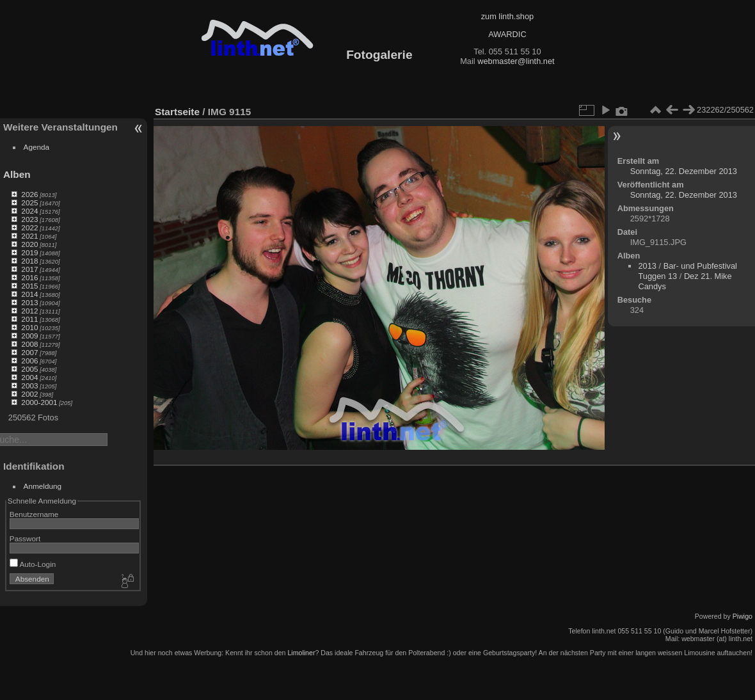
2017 (29, 269)
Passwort (25, 538)
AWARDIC (507, 34)
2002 (29, 394)
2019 (29, 252)
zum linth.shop (508, 16)
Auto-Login (33, 564)
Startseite (177, 112)
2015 (29, 286)
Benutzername (34, 514)
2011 (29, 319)
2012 (29, 311)
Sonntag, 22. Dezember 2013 (684, 171)
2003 (29, 386)
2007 (29, 352)
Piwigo (743, 616)
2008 (29, 344)
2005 (29, 369)
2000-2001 (39, 402)
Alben (17, 174)
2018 (29, 261)
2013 (29, 302)
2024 (29, 211)
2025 (29, 203)
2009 (29, 336)
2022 (29, 227)
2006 (29, 361)
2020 (29, 244)
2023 (29, 219)
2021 (29, 236)
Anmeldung (43, 486)
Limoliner (301, 653)
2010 (29, 327)
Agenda (37, 147)
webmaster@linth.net (516, 61)
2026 (29, 194)
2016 (29, 277)
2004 (29, 377)
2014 (29, 294)
